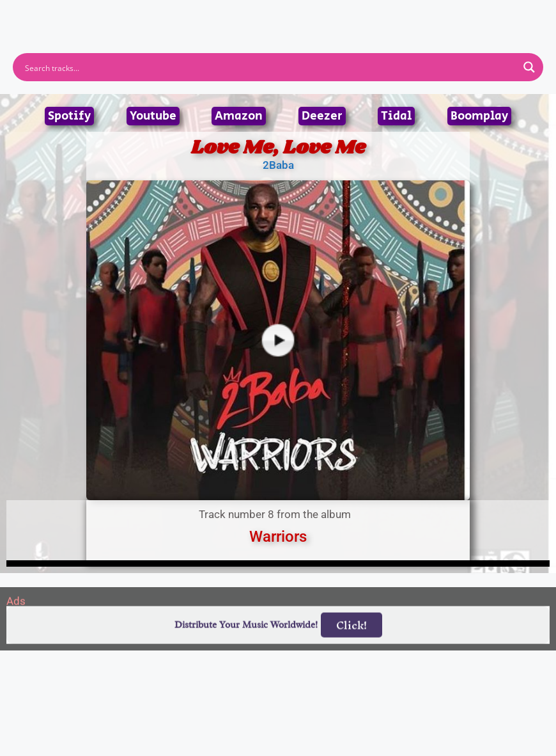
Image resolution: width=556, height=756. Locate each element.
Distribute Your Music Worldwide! (246, 654)
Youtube (153, 116)
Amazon (239, 116)
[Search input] (270, 67)
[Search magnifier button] (529, 67)
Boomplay (479, 116)
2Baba (278, 165)
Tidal (396, 116)
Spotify (69, 116)
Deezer (322, 116)
